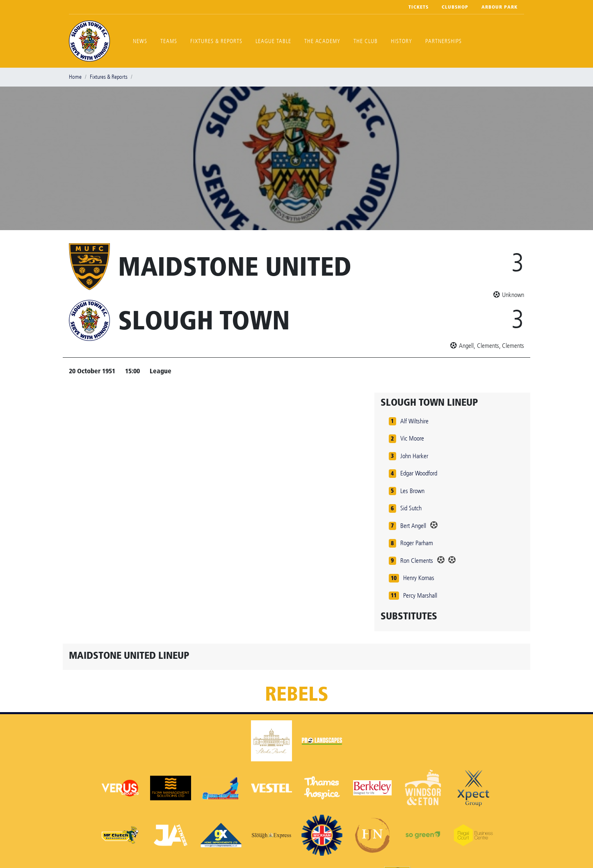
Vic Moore (412, 438)
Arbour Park (499, 7)
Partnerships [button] (444, 41)
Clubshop (455, 7)
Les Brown (412, 491)
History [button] (401, 41)
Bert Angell (413, 526)
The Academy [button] (322, 41)
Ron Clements (417, 561)
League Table (273, 41)
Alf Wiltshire (414, 421)
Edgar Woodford (419, 473)
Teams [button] (169, 41)
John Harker (414, 456)
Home (75, 77)
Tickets (419, 7)
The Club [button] (366, 41)
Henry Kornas (419, 578)
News (140, 41)
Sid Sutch (411, 508)
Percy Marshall (420, 595)
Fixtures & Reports (216, 41)
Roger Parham (417, 543)
